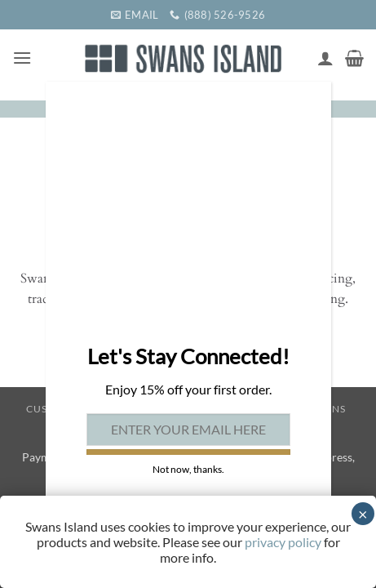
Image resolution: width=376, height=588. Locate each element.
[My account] (325, 58)
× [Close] (363, 514)
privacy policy (283, 542)
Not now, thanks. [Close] (188, 469)
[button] (22, 58)
